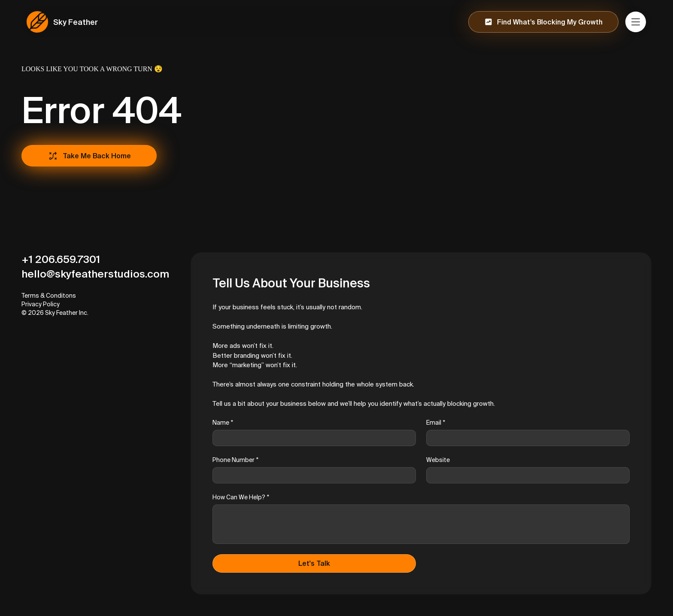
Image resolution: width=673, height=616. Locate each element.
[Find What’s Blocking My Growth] (543, 22)
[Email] (525, 438)
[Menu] (636, 22)
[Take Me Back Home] (89, 156)
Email (436, 423)
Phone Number (235, 460)
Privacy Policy (41, 304)
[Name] (312, 438)
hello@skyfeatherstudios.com (95, 274)
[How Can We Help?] (421, 524)
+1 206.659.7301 (61, 259)
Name (223, 423)
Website (438, 460)
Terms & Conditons (49, 296)
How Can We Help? (241, 497)
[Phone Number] (312, 475)
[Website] (525, 475)
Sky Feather (76, 22)
